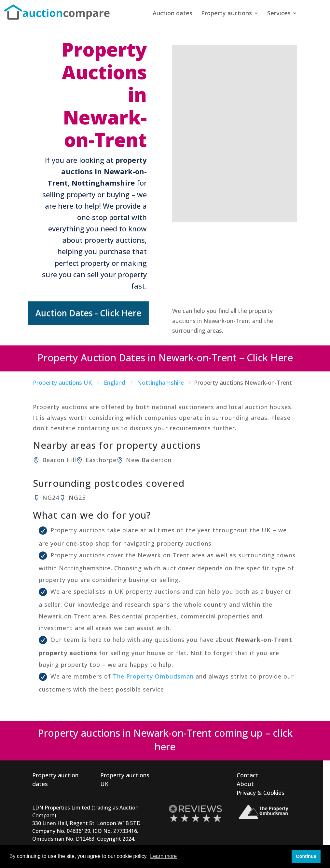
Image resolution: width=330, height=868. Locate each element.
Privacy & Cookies (261, 793)
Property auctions (227, 14)
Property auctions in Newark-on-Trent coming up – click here (165, 740)
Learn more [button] (163, 856)
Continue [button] (306, 856)
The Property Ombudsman (153, 676)
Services (279, 14)
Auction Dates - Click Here (90, 313)
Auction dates (172, 14)
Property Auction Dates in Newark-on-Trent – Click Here (165, 358)
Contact (247, 775)
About (245, 784)
